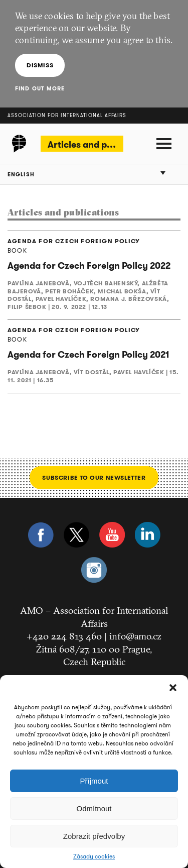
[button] (173, 688)
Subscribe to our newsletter (94, 477)
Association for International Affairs (67, 115)
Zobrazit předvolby (94, 836)
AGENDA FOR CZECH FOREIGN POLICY (74, 241)
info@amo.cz (135, 636)
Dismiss (40, 65)
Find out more (40, 88)
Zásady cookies (94, 856)
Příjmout (94, 781)
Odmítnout (94, 808)
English (21, 174)
